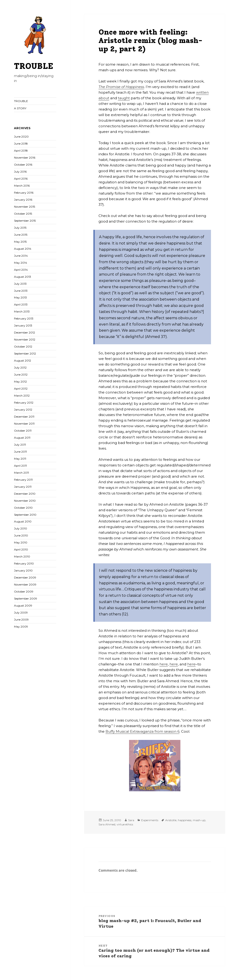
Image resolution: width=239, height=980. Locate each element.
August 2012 (23, 360)
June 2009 (21, 620)
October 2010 (23, 508)
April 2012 (21, 389)
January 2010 (23, 570)
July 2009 (21, 612)
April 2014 (21, 270)
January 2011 (23, 487)
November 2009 (25, 584)
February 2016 (24, 193)
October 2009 (24, 591)
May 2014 (21, 263)
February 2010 (24, 563)
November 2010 (25, 501)
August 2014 (23, 249)
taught (124, 98)
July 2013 (20, 284)
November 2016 (25, 158)
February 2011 (23, 480)
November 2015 (25, 207)
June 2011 (20, 452)
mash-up (199, 820)
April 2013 (21, 304)
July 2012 (20, 367)
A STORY (20, 108)
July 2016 (20, 172)
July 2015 (20, 228)
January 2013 (23, 325)
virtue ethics (125, 824)
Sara (131, 820)
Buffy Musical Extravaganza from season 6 (142, 731)
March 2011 (21, 473)
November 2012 (25, 339)
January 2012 (23, 410)
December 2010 (25, 494)
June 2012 (21, 375)
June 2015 (21, 235)
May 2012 (20, 382)
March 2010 (22, 556)
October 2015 (23, 214)
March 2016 (22, 186)
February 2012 (24, 403)
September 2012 (25, 353)
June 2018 (21, 144)
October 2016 (23, 165)
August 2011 (22, 438)
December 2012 (25, 332)
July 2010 (21, 528)
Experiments (150, 820)
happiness (185, 820)
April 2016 (21, 179)
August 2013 (23, 277)
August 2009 (23, 605)
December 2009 (25, 577)
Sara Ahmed (107, 824)
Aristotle (171, 820)
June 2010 (21, 535)
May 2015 (20, 242)
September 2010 (25, 515)
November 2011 (24, 424)
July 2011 (20, 445)
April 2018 (21, 151)
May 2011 (20, 459)
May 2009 (21, 627)
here (164, 664)
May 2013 (20, 297)
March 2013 (22, 311)
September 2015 (25, 221)
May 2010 (21, 542)
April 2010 (21, 549)
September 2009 (26, 598)
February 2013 (24, 318)
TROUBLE (34, 66)
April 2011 (20, 466)
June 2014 (21, 256)
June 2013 (21, 291)
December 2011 (24, 417)
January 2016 (23, 200)
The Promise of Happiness (121, 87)
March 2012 (22, 396)
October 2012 (23, 346)
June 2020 (21, 137)
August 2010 (23, 521)
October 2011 (23, 431)
